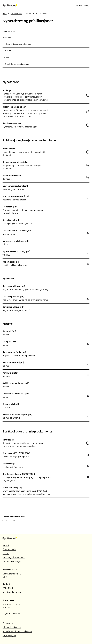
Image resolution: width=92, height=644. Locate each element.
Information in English (12, 561)
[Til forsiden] (10, 6)
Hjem (5, 13)
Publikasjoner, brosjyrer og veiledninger (17, 44)
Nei (13, 521)
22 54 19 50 (8, 588)
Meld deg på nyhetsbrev (14, 557)
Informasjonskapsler (12, 627)
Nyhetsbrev (7, 38)
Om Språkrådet (16, 13)
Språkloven (7, 51)
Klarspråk (6, 57)
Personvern (8, 623)
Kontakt (6, 553)
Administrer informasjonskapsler (17, 631)
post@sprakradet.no (12, 592)
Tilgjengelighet (9, 635)
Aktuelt (6, 545)
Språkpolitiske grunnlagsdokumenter (16, 64)
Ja (6, 521)
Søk (79, 6)
